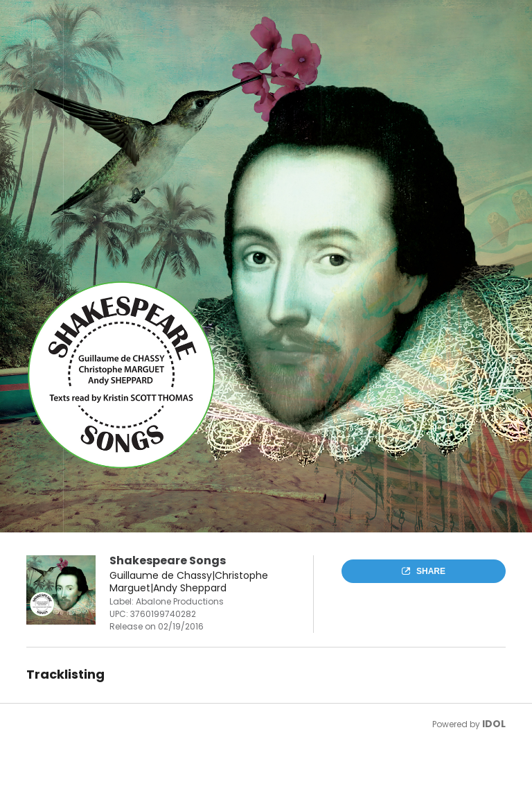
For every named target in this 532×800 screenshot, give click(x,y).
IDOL (494, 724)
